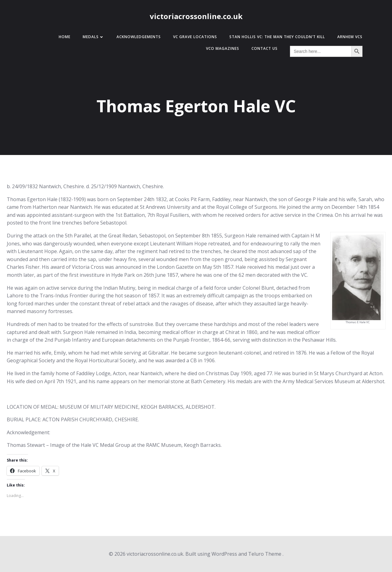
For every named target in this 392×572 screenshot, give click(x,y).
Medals (93, 37)
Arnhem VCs (350, 37)
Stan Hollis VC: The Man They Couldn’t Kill (277, 37)
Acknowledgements (139, 37)
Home (65, 37)
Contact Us (265, 48)
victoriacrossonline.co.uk (196, 16)
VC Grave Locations (195, 37)
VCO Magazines (223, 48)
